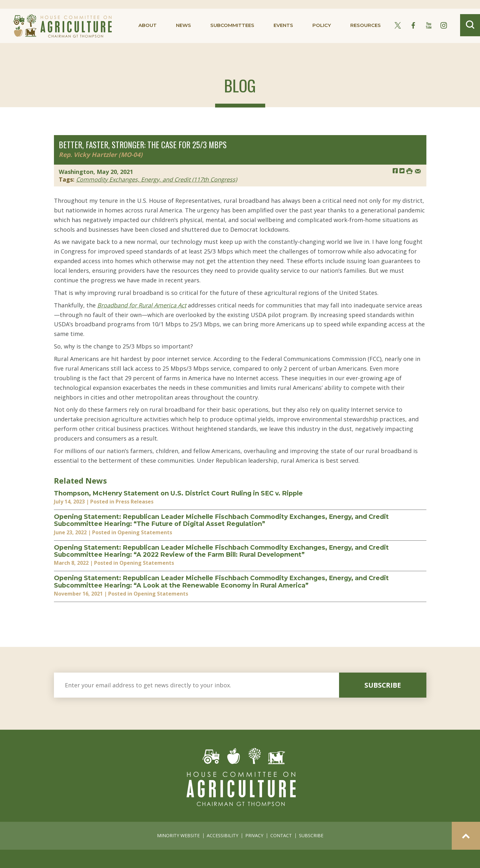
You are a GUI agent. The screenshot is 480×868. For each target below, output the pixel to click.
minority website (178, 835)
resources (366, 25)
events (283, 25)
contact (281, 835)
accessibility (223, 835)
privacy (254, 835)
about (148, 25)
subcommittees (232, 25)
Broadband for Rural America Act (142, 305)
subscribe (383, 685)
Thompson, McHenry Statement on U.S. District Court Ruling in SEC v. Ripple (178, 493)
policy (322, 25)
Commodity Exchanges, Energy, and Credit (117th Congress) (157, 179)
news (183, 25)
